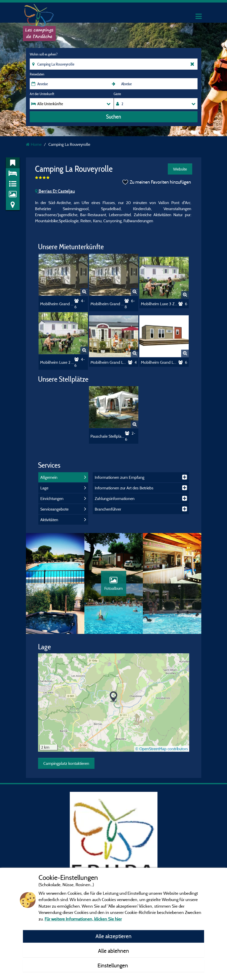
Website (180, 169)
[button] (114, 697)
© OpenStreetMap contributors (162, 749)
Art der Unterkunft (42, 94)
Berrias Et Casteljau (55, 191)
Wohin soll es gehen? (44, 54)
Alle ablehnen (114, 951)
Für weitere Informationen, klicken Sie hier (83, 919)
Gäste (117, 94)
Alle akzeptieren (114, 936)
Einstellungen (113, 965)
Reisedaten (37, 74)
